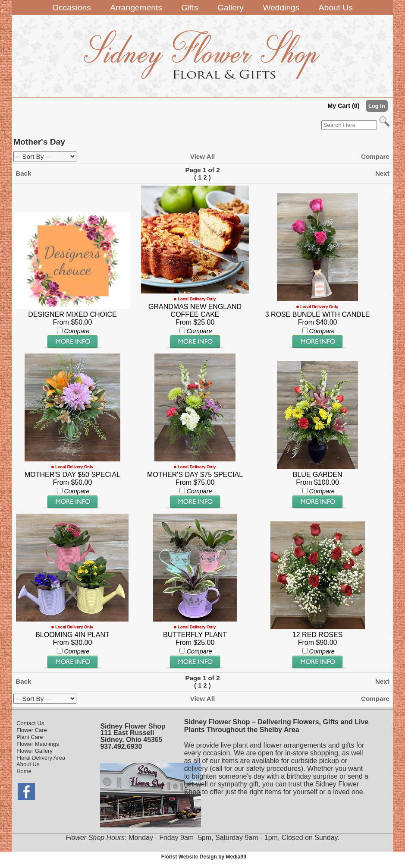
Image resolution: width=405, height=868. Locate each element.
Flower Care (32, 730)
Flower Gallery (35, 751)
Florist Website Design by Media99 (204, 857)
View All (202, 156)
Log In (377, 106)
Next (382, 173)
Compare (375, 156)
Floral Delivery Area (41, 758)
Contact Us (30, 723)
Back (23, 173)
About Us (28, 764)
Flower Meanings (38, 744)
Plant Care (30, 737)
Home (24, 771)
